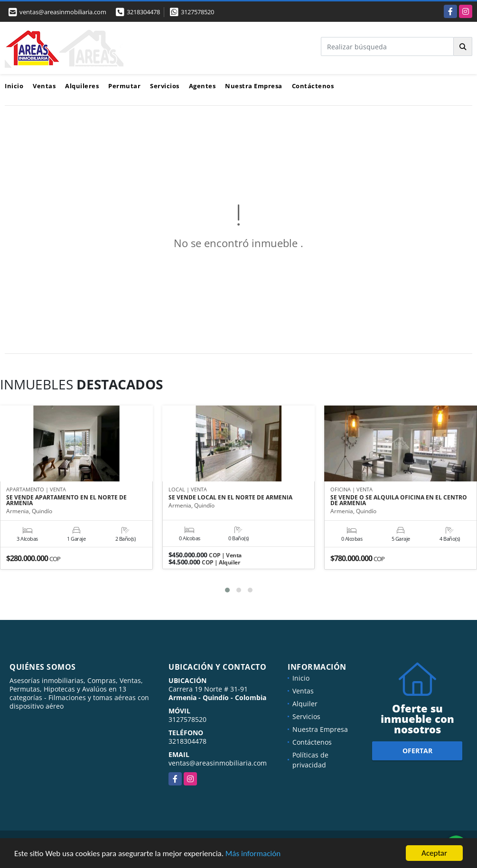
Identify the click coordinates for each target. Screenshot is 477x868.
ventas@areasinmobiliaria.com (218, 763)
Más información (253, 854)
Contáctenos (313, 86)
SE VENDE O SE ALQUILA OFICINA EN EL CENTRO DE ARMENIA (399, 500)
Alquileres (82, 86)
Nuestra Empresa (254, 86)
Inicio (14, 86)
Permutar (124, 86)
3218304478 (143, 12)
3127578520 (197, 12)
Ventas (44, 86)
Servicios (165, 86)
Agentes (202, 86)
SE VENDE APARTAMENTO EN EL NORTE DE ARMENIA (66, 500)
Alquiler (305, 704)
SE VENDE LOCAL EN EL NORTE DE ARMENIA (230, 498)
